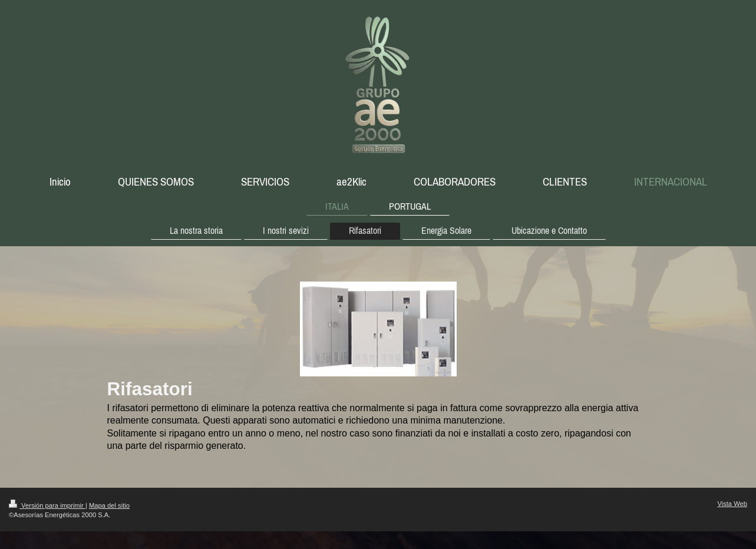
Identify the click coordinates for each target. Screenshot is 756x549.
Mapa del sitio (109, 505)
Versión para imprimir (47, 505)
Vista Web (732, 504)
